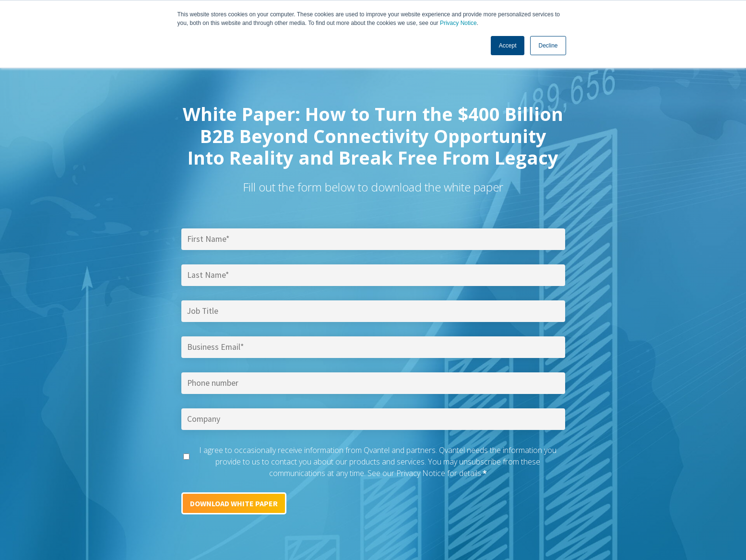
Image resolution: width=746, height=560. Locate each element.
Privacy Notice (458, 23)
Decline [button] (548, 46)
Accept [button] (508, 46)
